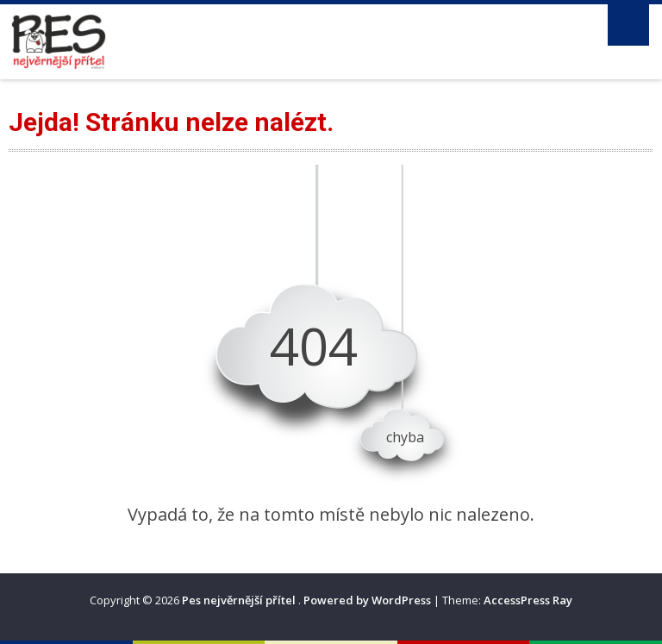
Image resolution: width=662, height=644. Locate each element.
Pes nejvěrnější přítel (240, 600)
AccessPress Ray (528, 600)
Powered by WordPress (367, 600)
